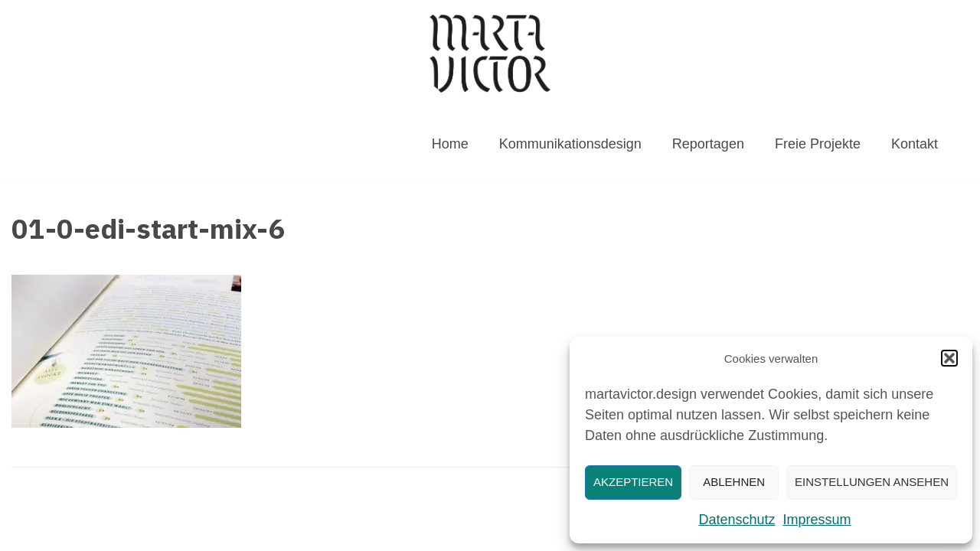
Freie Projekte (818, 144)
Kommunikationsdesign (570, 144)
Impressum (817, 520)
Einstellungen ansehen (872, 482)
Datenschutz (737, 520)
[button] (949, 358)
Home (450, 144)
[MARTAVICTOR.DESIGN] (490, 53)
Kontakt (915, 144)
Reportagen (708, 144)
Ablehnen (734, 482)
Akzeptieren (633, 482)
